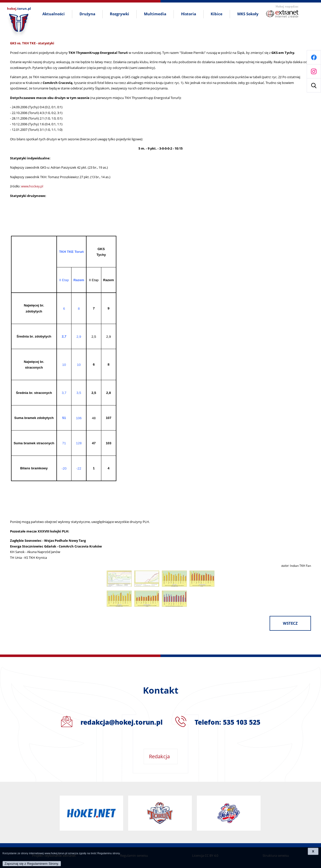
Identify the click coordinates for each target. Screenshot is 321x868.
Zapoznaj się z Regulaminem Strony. (32, 864)
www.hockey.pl (32, 186)
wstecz (290, 623)
